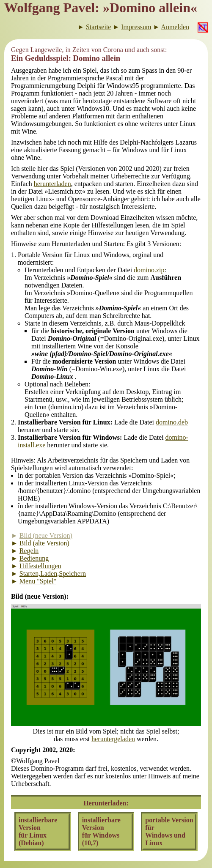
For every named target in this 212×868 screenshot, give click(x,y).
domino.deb (172, 422)
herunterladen (52, 184)
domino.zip (149, 270)
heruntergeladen (113, 739)
